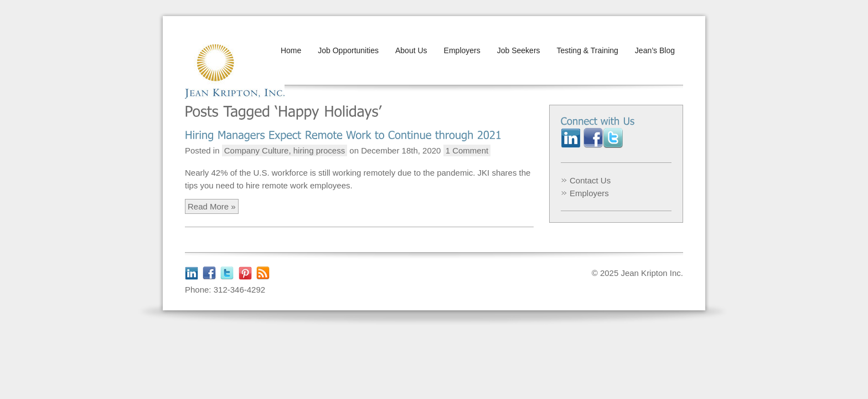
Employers (462, 50)
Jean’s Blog (655, 50)
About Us (411, 50)
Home (291, 50)
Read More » (212, 206)
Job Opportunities (348, 50)
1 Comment (467, 150)
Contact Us (590, 180)
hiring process (319, 150)
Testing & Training (588, 50)
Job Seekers (519, 50)
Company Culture (257, 150)
